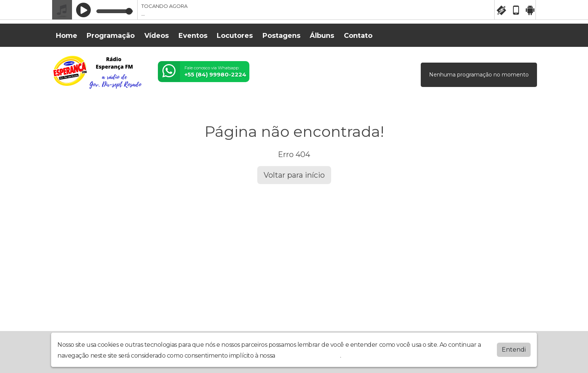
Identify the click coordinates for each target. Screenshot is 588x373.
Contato (358, 36)
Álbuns (322, 36)
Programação (111, 36)
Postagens (281, 36)
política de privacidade (308, 354)
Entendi (514, 348)
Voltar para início (294, 175)
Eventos (193, 36)
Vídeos (157, 36)
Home (67, 36)
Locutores (235, 36)
